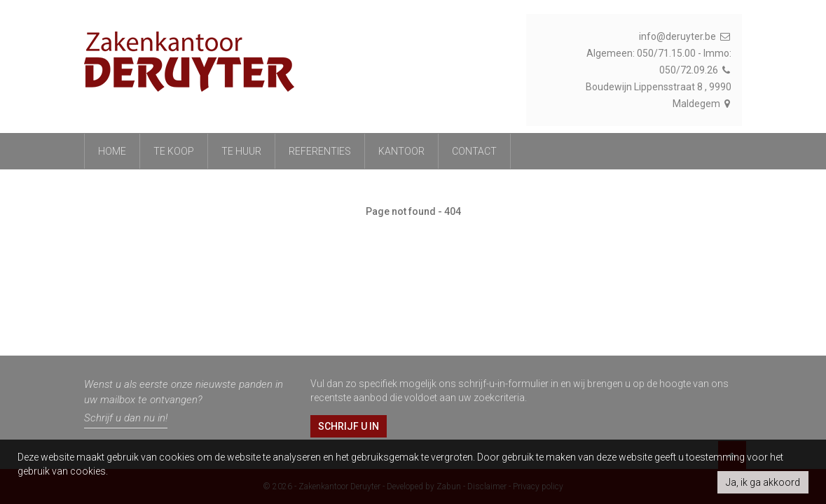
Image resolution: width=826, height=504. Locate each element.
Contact (474, 151)
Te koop (174, 151)
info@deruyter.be (686, 36)
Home (112, 151)
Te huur (241, 151)
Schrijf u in (349, 426)
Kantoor (401, 151)
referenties (320, 151)
